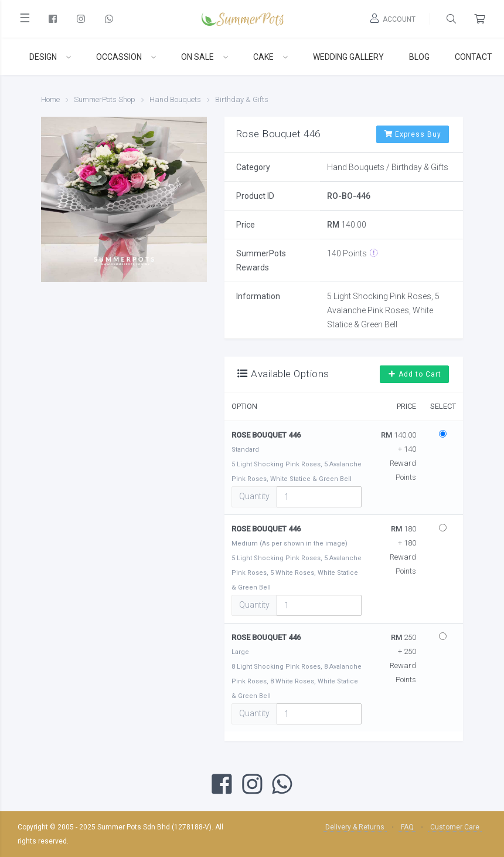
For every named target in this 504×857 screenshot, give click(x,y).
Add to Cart (414, 374)
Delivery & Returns (355, 827)
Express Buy (413, 134)
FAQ (407, 827)
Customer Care (455, 827)
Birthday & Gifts (242, 99)
